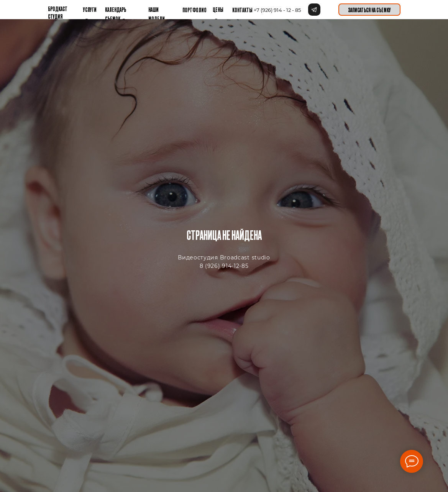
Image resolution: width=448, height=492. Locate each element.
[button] (369, 10)
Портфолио (194, 10)
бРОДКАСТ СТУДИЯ (58, 12)
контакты (242, 10)
